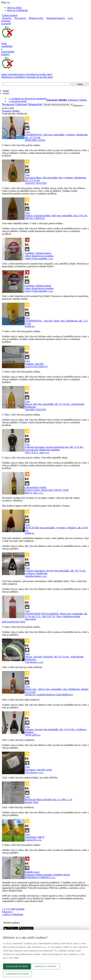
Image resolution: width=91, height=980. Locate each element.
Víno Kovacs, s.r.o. (34, 662)
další (13, 909)
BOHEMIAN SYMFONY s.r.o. (40, 877)
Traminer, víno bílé (34, 364)
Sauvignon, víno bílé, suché (38, 770)
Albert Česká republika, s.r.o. (39, 259)
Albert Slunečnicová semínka (39, 256)
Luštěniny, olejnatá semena (38, 253)
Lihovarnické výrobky (36, 487)
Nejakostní (8, 104)
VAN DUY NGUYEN (36, 183)
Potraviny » (8, 912)
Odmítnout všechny (45, 966)
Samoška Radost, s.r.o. (36, 576)
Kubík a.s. (30, 326)
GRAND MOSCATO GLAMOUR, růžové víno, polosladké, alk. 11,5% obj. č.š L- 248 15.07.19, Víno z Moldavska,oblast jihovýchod (56, 616)
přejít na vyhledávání (17, 10)
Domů (6, 91)
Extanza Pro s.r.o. (33, 840)
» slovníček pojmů (18, 101)
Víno (27, 132)
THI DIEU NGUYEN (36, 409)
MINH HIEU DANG (35, 140)
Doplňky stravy (32, 872)
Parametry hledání (11, 111)
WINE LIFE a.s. (33, 735)
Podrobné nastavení (17, 974)
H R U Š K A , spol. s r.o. (37, 452)
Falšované (21, 104)
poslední (20, 909)
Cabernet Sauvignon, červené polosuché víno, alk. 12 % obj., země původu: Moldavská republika (54, 448)
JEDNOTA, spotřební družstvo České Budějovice (49, 695)
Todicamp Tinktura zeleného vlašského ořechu (47, 875)
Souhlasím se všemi (17, 966)
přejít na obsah (14, 8)
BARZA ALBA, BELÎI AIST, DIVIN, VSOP (47, 490)
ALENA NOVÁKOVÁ (36, 366)
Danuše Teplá (32, 802)
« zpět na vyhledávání (13, 914)
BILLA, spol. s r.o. (34, 493)
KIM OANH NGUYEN (14, 622)
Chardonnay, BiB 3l (35, 837)
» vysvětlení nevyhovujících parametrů (28, 99)
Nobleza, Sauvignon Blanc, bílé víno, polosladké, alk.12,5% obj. (56, 216)
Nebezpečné (35, 104)
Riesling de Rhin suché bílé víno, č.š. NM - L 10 (48, 800)
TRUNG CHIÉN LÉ (35, 218)
